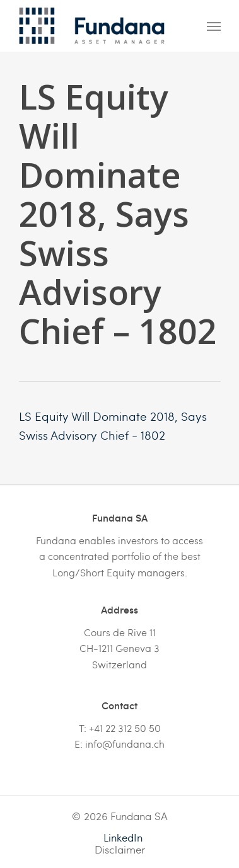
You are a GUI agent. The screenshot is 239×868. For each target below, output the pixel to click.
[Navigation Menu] (214, 26)
